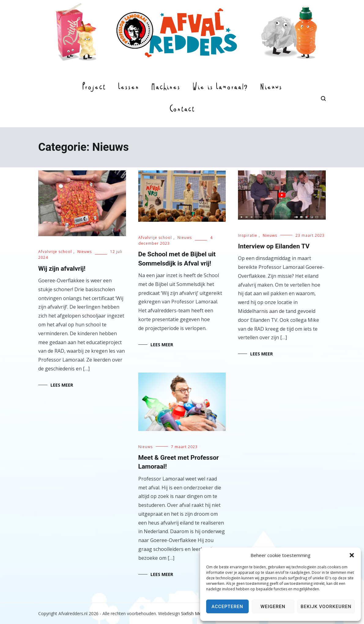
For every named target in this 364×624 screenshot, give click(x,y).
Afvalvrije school (55, 252)
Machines (166, 88)
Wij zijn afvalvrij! (62, 269)
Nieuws (271, 88)
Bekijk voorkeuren (326, 607)
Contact (182, 110)
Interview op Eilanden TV (274, 246)
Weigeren (273, 607)
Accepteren (228, 607)
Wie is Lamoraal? (220, 88)
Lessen (128, 88)
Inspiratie (248, 235)
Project (94, 88)
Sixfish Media (194, 613)
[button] (352, 555)
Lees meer (62, 385)
